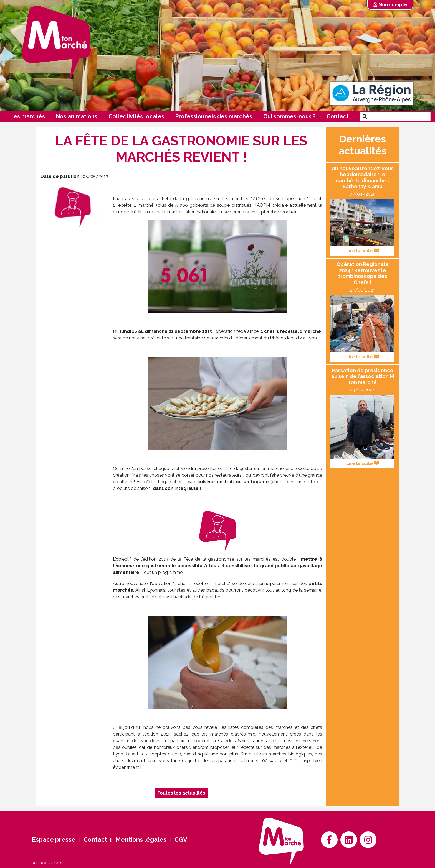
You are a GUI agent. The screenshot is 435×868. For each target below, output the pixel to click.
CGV (181, 839)
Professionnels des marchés (214, 116)
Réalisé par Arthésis (47, 863)
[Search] (400, 116)
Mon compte (390, 5)
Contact (337, 116)
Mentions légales (141, 839)
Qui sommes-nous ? (289, 116)
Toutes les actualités (181, 793)
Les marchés (28, 116)
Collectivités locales (136, 116)
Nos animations (77, 116)
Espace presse (54, 839)
